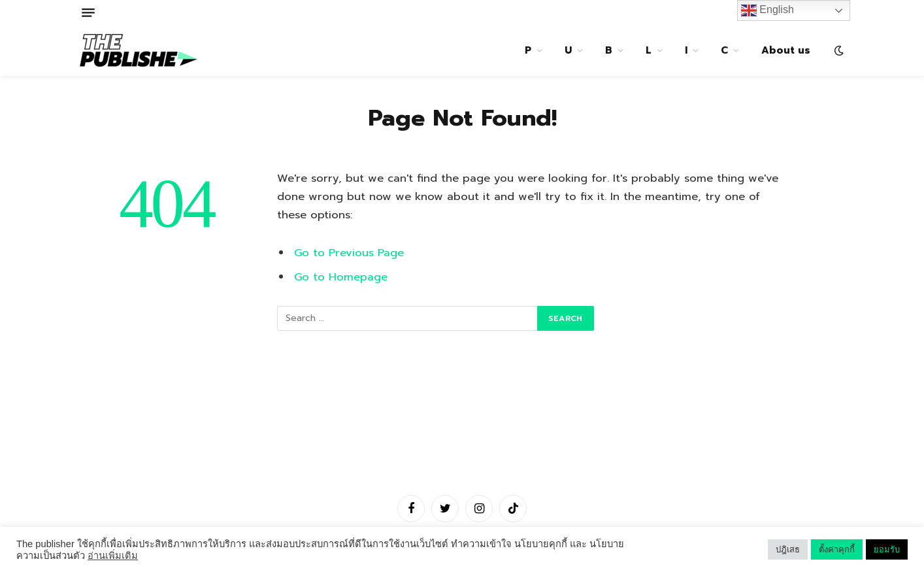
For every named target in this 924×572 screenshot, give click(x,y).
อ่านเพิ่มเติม (113, 556)
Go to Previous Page (349, 253)
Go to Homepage (341, 277)
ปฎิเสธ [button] (788, 549)
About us (786, 50)
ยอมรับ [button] (887, 549)
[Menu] (88, 13)
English (767, 10)
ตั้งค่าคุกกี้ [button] (837, 549)
